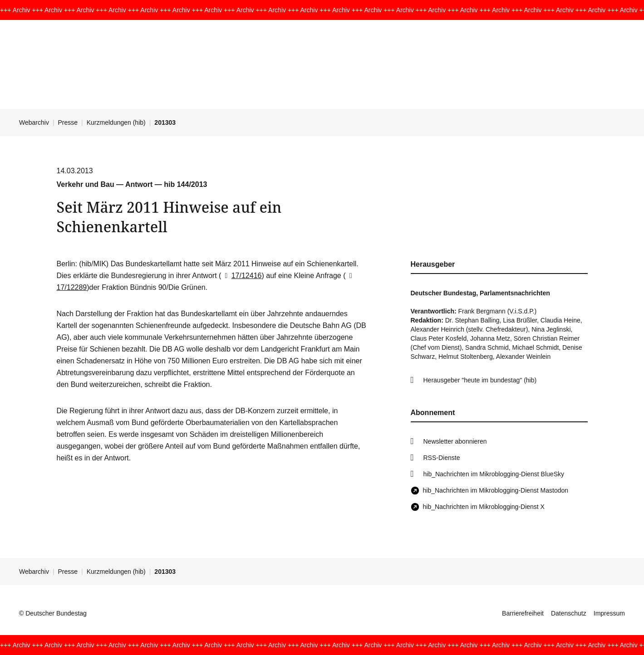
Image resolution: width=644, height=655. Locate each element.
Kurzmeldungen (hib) (116, 122)
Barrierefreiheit (523, 613)
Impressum (609, 613)
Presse (68, 122)
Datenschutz (569, 613)
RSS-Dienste (442, 458)
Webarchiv (34, 122)
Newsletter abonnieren (455, 441)
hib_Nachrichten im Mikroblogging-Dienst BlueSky (494, 474)
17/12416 (241, 276)
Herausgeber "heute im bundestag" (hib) (480, 380)
